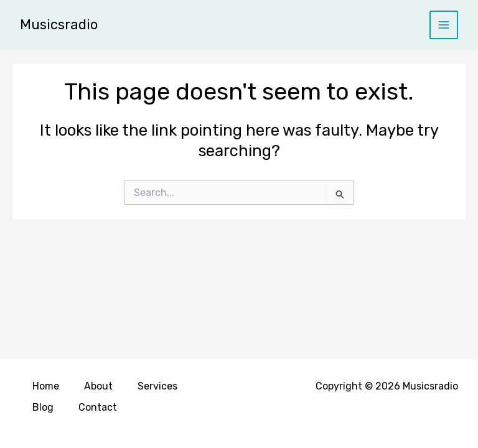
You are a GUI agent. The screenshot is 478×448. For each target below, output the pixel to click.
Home (46, 386)
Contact (98, 407)
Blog (43, 407)
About (98, 386)
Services (157, 386)
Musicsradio (59, 25)
